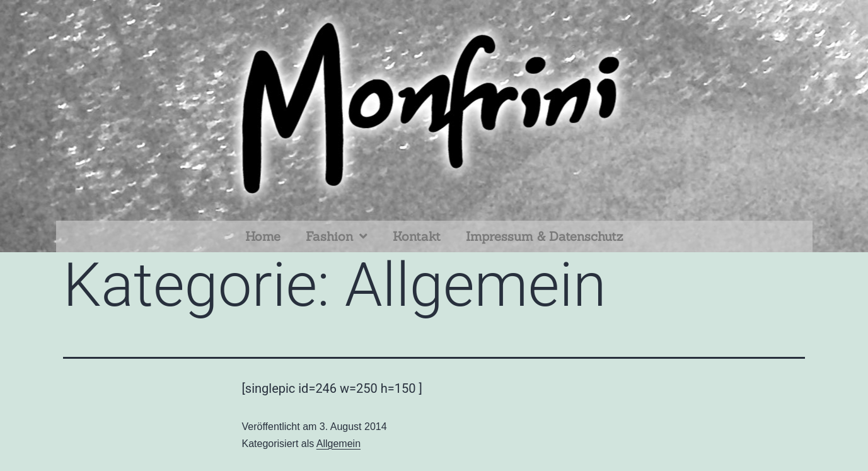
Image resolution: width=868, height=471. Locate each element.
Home (263, 236)
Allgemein (339, 444)
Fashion (337, 236)
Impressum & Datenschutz (544, 236)
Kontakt (417, 236)
